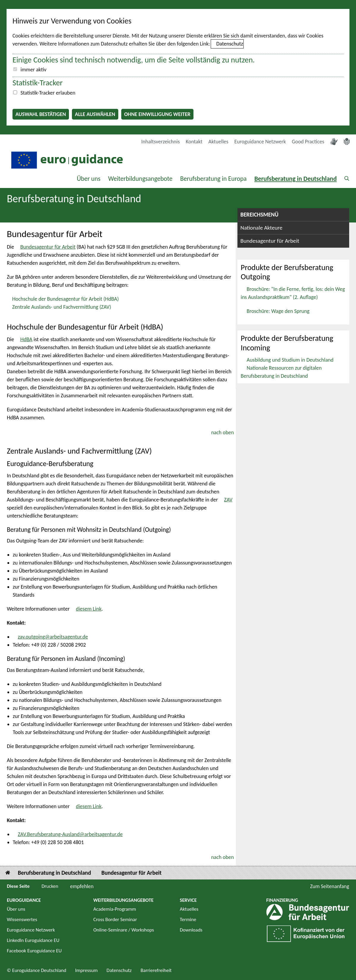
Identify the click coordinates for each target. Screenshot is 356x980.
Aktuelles (218, 142)
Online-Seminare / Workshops (124, 930)
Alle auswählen (95, 114)
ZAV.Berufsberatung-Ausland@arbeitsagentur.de (70, 834)
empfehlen (82, 886)
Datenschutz (230, 44)
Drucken (50, 886)
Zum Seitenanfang (330, 886)
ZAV (228, 500)
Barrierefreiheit (156, 970)
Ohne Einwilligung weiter (157, 114)
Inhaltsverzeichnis (160, 142)
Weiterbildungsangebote (140, 179)
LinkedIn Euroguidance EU (33, 940)
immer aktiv (33, 70)
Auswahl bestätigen (41, 114)
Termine (188, 919)
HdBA (26, 339)
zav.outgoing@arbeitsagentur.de (53, 637)
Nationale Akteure (261, 228)
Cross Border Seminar (115, 919)
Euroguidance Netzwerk (260, 142)
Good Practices (308, 142)
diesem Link (89, 609)
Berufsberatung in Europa (213, 179)
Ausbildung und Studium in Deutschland (290, 360)
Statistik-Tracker (38, 83)
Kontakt (194, 142)
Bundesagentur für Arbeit (48, 247)
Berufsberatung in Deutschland (296, 179)
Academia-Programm (115, 909)
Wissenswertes (22, 919)
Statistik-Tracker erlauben (48, 93)
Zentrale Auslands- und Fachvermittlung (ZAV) (62, 307)
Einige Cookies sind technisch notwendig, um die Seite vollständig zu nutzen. (134, 60)
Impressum (86, 970)
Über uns (89, 179)
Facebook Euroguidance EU (34, 951)
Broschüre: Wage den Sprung (278, 311)
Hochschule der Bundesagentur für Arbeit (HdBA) (66, 299)
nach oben (222, 432)
